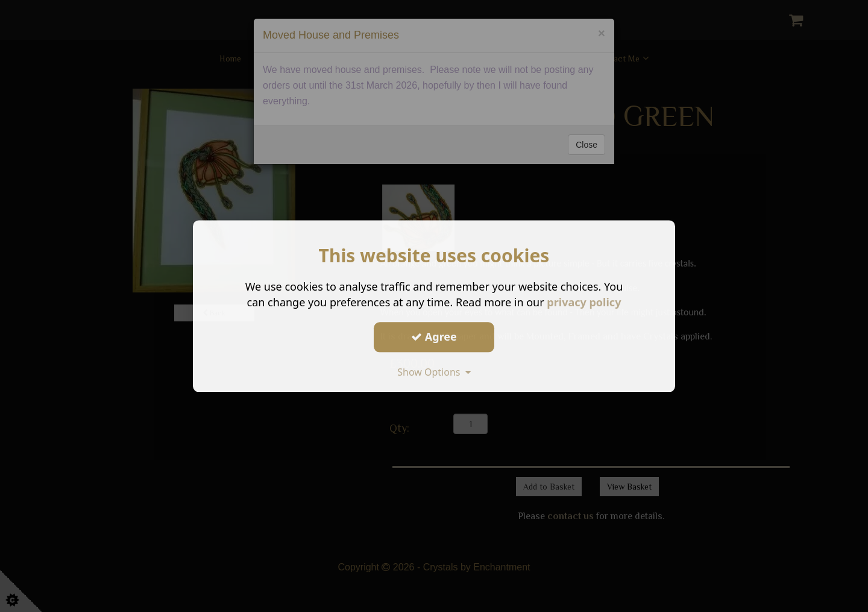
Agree (434, 336)
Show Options (434, 372)
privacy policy (584, 302)
